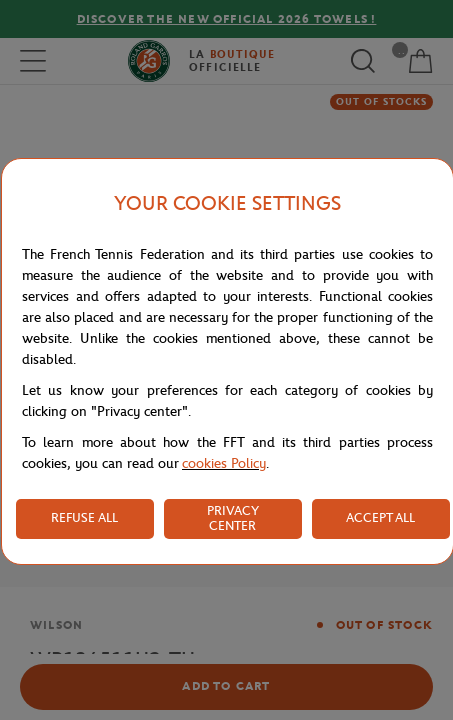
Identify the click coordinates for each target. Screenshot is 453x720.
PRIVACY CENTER (233, 518)
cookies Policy (224, 463)
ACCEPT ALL (380, 517)
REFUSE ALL (84, 517)
